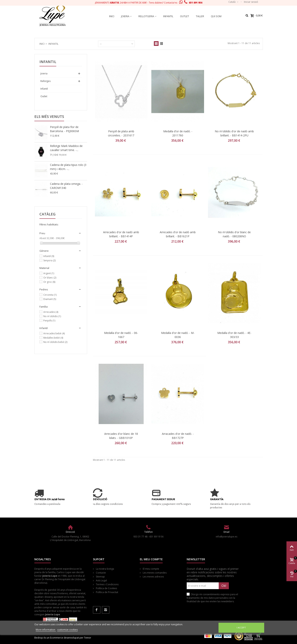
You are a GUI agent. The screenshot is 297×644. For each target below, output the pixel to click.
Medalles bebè (53, 338)
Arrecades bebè (54, 333)
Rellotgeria (146, 16)
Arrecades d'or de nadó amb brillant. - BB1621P (178, 234)
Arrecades (51, 312)
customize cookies (67, 630)
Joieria (125, 16)
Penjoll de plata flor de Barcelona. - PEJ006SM (64, 129)
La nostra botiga (105, 569)
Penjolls (49, 321)
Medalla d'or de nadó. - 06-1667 (121, 335)
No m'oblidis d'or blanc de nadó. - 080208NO (234, 234)
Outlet (185, 16)
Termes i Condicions (107, 584)
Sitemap (100, 577)
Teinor (88, 638)
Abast (43, 238)
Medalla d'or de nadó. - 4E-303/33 (234, 335)
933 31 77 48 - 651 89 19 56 (148, 537)
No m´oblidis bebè (55, 342)
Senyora (49, 260)
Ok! (224, 586)
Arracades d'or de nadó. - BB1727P (178, 436)
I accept (241, 628)
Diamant (50, 299)
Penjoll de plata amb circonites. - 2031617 (121, 133)
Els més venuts (49, 117)
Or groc (49, 282)
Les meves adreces (153, 577)
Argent (49, 273)
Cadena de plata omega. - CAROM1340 (66, 186)
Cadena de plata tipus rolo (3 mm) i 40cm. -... (68, 167)
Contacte (101, 573)
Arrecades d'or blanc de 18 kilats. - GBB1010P (121, 436)
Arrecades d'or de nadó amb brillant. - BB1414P (121, 234)
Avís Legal (101, 580)
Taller (200, 16)
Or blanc (50, 278)
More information (46, 630)
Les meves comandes (154, 573)
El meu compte (151, 569)
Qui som (216, 16)
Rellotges (45, 81)
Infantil (168, 16)
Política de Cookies (106, 588)
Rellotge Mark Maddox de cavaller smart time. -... (66, 148)
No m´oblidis (52, 316)
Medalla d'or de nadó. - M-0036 (178, 335)
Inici (112, 16)
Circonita (50, 295)
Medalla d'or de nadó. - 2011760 (178, 133)
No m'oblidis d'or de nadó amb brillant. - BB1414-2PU (234, 133)
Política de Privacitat (107, 592)
